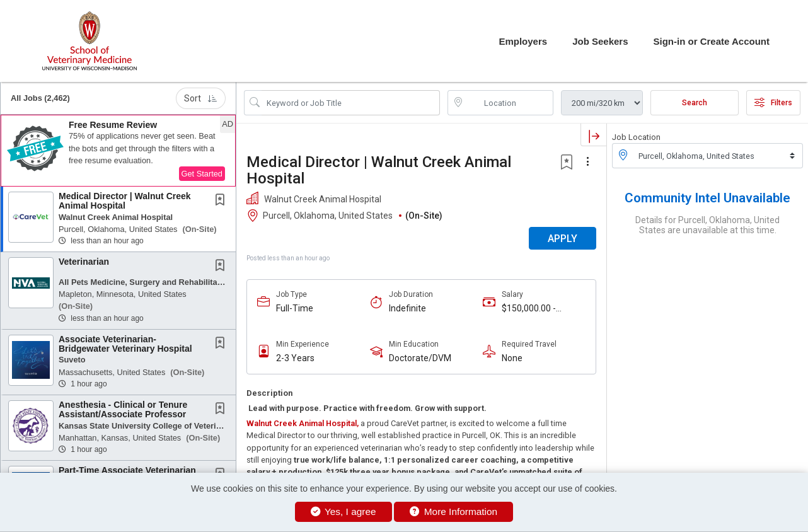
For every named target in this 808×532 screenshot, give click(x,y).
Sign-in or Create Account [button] (712, 41)
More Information (453, 512)
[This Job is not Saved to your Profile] (222, 201)
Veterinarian (84, 262)
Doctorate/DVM (420, 358)
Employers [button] (523, 41)
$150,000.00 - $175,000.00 (529, 309)
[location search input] (510, 103)
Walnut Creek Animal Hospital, (303, 423)
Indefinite (407, 308)
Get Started (202, 174)
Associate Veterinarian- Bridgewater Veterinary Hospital (125, 344)
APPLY (563, 239)
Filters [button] (773, 103)
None (512, 358)
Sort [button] (201, 98)
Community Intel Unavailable (707, 198)
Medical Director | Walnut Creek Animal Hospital (125, 201)
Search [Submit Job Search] (695, 103)
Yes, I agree (343, 512)
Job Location (636, 137)
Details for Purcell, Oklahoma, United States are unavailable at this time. (707, 225)
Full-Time (295, 308)
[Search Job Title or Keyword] (351, 103)
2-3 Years (295, 358)
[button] (118, 151)
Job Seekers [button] (600, 41)
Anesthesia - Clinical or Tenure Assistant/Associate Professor (123, 409)
